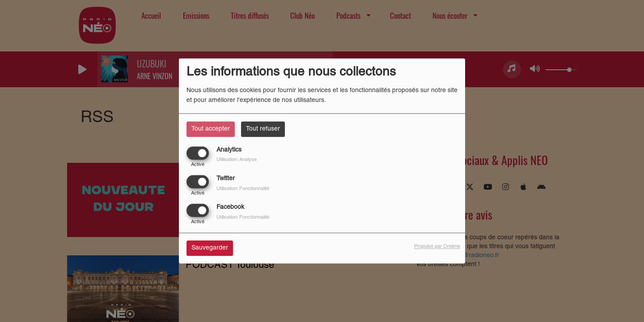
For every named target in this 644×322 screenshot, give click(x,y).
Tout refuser (263, 129)
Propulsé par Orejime (437, 247)
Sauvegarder (210, 248)
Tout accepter (211, 129)
